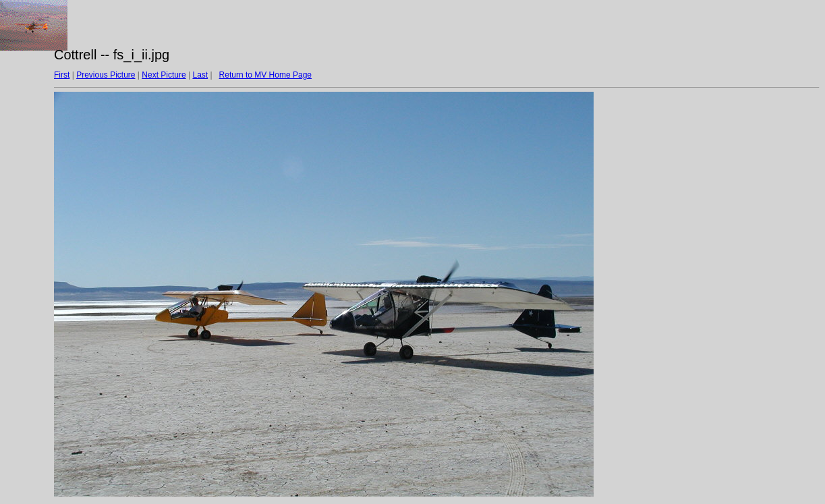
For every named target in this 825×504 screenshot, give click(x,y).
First (62, 75)
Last (200, 75)
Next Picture (164, 75)
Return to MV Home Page (265, 75)
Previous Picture (106, 75)
